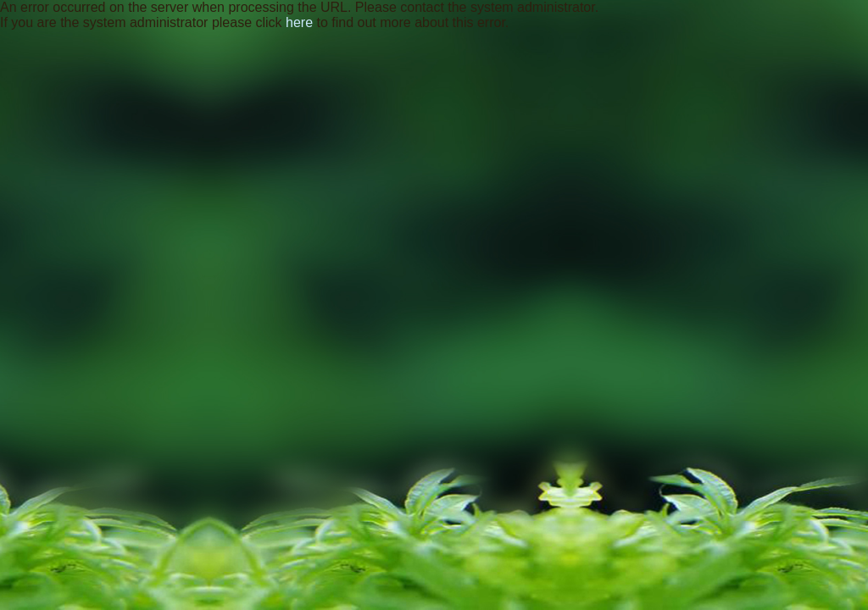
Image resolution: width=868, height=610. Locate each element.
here (299, 22)
